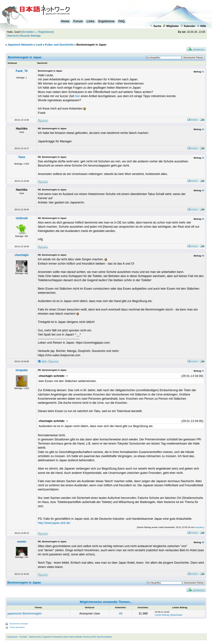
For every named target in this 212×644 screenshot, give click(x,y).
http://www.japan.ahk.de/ (54, 523)
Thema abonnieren (17, 627)
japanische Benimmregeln (25, 614)
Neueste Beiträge (30, 36)
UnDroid (22, 218)
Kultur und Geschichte (59, 45)
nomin (22, 542)
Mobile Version (83, 637)
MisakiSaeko (176, 615)
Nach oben (69, 637)
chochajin (22, 255)
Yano (22, 157)
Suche (156, 26)
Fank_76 (22, 71)
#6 (203, 256)
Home (65, 21)
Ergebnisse (106, 21)
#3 (203, 158)
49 (121, 614)
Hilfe (201, 26)
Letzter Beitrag (162, 615)
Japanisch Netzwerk (20, 45)
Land (39, 45)
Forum (78, 21)
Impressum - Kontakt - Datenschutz (24, 637)
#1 (203, 72)
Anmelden (28, 32)
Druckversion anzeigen (19, 624)
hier (78, 96)
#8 (203, 542)
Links (91, 21)
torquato (22, 370)
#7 (203, 371)
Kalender (188, 26)
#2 (203, 129)
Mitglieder (171, 26)
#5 (203, 219)
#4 (203, 190)
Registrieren (45, 32)
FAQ (121, 21)
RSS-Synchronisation (102, 637)
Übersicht (12, 36)
